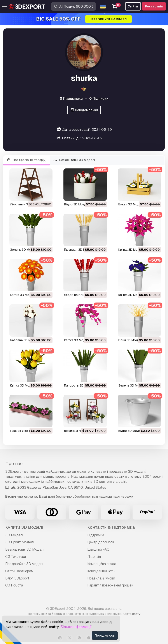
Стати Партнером (19, 571)
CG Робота (14, 585)
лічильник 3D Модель (27, 204)
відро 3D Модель (77, 204)
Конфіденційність (101, 571)
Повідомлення (84, 110)
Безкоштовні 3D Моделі (74, 160)
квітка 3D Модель (132, 250)
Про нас (14, 464)
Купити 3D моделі (24, 527)
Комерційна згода (102, 564)
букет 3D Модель (132, 204)
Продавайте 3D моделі (24, 564)
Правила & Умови (101, 578)
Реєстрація (154, 6)
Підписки (99, 99)
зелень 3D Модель (24, 250)
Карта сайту (132, 614)
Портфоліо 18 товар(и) (26, 160)
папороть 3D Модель (80, 385)
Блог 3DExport (17, 578)
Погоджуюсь (105, 635)
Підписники (71, 99)
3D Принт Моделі (19, 542)
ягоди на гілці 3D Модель (83, 295)
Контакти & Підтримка (111, 527)
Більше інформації (76, 627)
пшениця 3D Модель (80, 250)
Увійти (133, 6)
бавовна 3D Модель (25, 340)
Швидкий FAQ (98, 549)
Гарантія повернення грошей (110, 585)
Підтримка (96, 535)
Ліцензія (94, 557)
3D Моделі (14, 535)
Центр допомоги (101, 542)
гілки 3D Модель (131, 340)
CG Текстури (16, 557)
